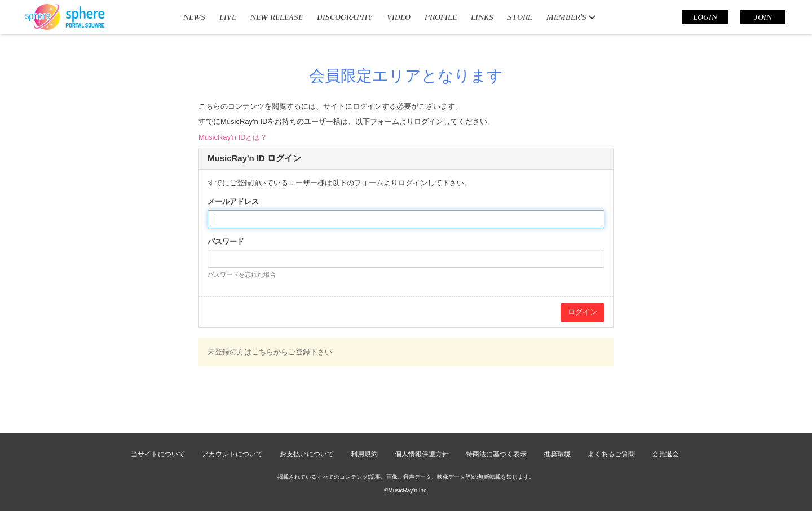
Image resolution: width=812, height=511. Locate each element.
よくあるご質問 (611, 454)
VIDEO (399, 17)
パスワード (226, 241)
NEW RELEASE (277, 17)
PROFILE (441, 17)
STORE (520, 17)
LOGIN (705, 17)
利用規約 (364, 454)
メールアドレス (233, 201)
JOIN (763, 17)
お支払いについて (307, 454)
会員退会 (665, 454)
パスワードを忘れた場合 (242, 274)
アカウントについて (232, 454)
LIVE (228, 17)
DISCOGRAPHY (345, 17)
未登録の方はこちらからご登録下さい (270, 352)
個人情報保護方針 (422, 454)
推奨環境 (557, 454)
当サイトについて (158, 454)
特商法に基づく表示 (496, 454)
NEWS (194, 17)
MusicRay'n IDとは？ (233, 137)
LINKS (482, 17)
